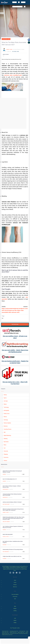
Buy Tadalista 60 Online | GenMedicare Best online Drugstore (13, 542)
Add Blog (15, 611)
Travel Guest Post (5, 631)
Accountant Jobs (6, 39)
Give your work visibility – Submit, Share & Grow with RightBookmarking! (15, 351)
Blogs (15, 606)
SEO (5, 432)
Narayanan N (5, 489)
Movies (5, 417)
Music (5, 445)
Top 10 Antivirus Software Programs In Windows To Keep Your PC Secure (13, 527)
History (5, 395)
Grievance (15, 585)
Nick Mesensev (6, 552)
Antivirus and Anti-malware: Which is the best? (12, 502)
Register (15, 620)
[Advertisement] (15, 113)
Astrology (6, 420)
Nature (5, 404)
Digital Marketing (7, 435)
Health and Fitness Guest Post (7, 635)
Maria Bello (5, 497)
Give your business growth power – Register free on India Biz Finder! (15, 362)
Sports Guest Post (21, 632)
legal (15, 599)
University (6, 451)
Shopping (6, 454)
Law (5, 448)
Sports (5, 398)
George (4, 474)
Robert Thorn (9, 49)
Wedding (6, 439)
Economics (6, 457)
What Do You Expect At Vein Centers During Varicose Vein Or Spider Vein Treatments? (13, 510)
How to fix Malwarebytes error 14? (10, 479)
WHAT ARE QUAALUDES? (8, 534)
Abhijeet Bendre (6, 522)
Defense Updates (7, 423)
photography (6, 410)
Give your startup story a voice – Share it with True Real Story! (15, 383)
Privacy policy (15, 597)
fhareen (5, 559)
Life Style (6, 401)
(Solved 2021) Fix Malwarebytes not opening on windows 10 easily (12, 472)
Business (6, 426)
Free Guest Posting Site (14, 633)
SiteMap (15, 623)
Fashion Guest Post (13, 632)
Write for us (15, 587)
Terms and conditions (15, 594)
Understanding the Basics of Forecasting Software (13, 549)
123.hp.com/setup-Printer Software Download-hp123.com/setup (12, 495)
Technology (6, 407)
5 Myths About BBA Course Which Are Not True (12, 556)
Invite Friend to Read (15, 324)
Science (5, 460)
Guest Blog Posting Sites (23, 633)
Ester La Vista (6, 537)
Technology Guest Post (14, 631)
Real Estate (6, 442)
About (15, 580)
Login (15, 618)
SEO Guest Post (22, 631)
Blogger (4, 545)
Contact (15, 582)
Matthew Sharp (6, 504)
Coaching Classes (8, 429)
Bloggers (15, 609)
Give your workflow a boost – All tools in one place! (15, 337)
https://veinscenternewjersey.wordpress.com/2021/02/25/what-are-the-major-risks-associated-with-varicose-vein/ (15, 310)
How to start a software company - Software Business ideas (12, 487)
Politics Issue (7, 414)
